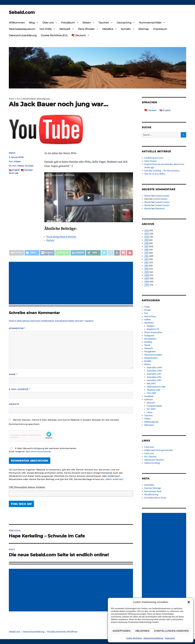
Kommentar (17, 328)
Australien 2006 (154, 368)
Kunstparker (150, 339)
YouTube (29, 166)
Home (12, 99)
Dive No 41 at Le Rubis (155, 174)
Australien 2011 (154, 374)
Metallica (108, 29)
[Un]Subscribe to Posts (155, 498)
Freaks (147, 310)
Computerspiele (154, 406)
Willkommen (17, 23)
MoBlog (148, 342)
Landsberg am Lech (154, 158)
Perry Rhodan (86, 29)
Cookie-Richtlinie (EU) (54, 35)
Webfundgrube (151, 422)
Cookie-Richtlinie (134, 638)
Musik (147, 345)
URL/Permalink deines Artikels (27, 487)
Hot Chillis (46, 29)
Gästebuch (160, 209)
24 (10, 166)
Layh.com (149, 453)
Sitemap (144, 29)
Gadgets (151, 326)
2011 (146, 266)
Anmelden (149, 485)
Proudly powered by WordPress (62, 632)
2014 (146, 256)
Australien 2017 (154, 380)
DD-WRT (151, 409)
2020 (147, 237)
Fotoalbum (68, 23)
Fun (19, 99)
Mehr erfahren (114, 479)
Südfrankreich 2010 (156, 387)
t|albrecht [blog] (152, 463)
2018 (146, 243)
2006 (147, 282)
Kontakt (126, 29)
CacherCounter (162, 196)
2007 (147, 278)
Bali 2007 (151, 384)
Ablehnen (142, 631)
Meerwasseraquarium (22, 29)
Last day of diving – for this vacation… (163, 171)
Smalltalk (149, 396)
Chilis (147, 307)
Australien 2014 (154, 377)
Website (14, 404)
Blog (32, 23)
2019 (146, 240)
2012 (146, 262)
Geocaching (124, 23)
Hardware (149, 323)
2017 (146, 246)
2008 (147, 275)
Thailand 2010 (153, 390)
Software (149, 400)
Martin (12, 153)
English (16, 170)
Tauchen (104, 23)
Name (13, 374)
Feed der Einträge (153, 488)
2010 (146, 269)
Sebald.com (22, 12)
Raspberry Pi (153, 329)
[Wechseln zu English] (165, 110)
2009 (147, 272)
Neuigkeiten (150, 352)
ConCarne (149, 447)
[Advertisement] (72, 283)
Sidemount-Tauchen (154, 460)
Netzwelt (65, 29)
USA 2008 (151, 393)
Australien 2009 (154, 371)
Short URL (14, 173)
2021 (147, 234)
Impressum (170, 638)
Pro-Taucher (150, 457)
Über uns (48, 23)
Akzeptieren (121, 631)
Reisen (87, 23)
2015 (146, 253)
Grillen (148, 320)
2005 (147, 285)
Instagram (149, 336)
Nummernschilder (150, 23)
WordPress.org (151, 495)
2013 (146, 259)
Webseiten (149, 425)
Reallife (148, 361)
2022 (147, 230)
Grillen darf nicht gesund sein (159, 450)
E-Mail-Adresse (20, 389)
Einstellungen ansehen (171, 631)
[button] (189, 602)
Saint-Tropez (151, 161)
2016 (146, 250)
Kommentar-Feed (153, 491)
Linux (150, 412)
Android (151, 403)
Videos (17, 161)
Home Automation (153, 332)
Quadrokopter (151, 358)
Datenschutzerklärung (153, 638)
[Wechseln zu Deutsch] (151, 110)
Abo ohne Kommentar (38, 452)
